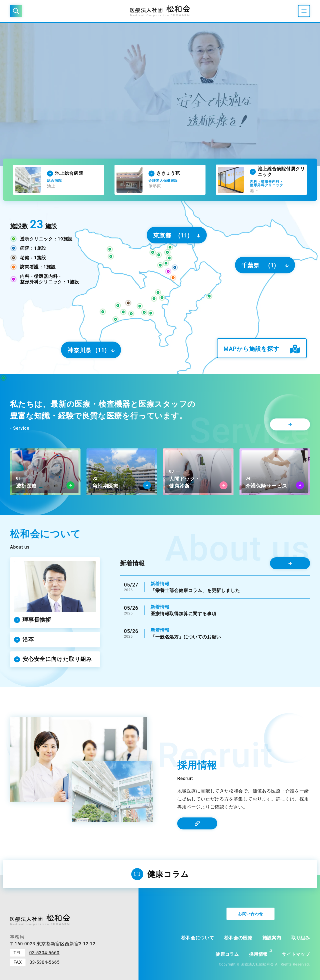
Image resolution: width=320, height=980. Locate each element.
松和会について (198, 938)
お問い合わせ (251, 914)
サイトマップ (296, 954)
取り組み (301, 938)
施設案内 (272, 938)
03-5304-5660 (44, 953)
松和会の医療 (238, 938)
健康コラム (227, 954)
